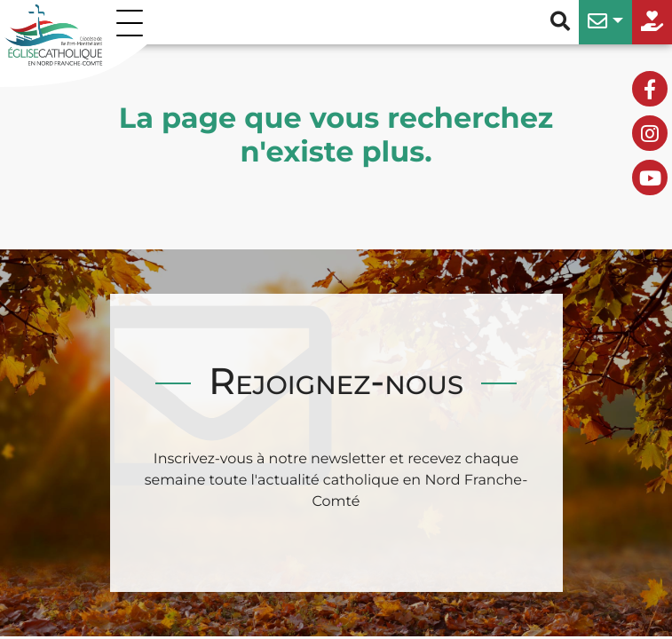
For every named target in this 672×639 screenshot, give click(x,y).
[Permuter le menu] (133, 22)
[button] (605, 22)
